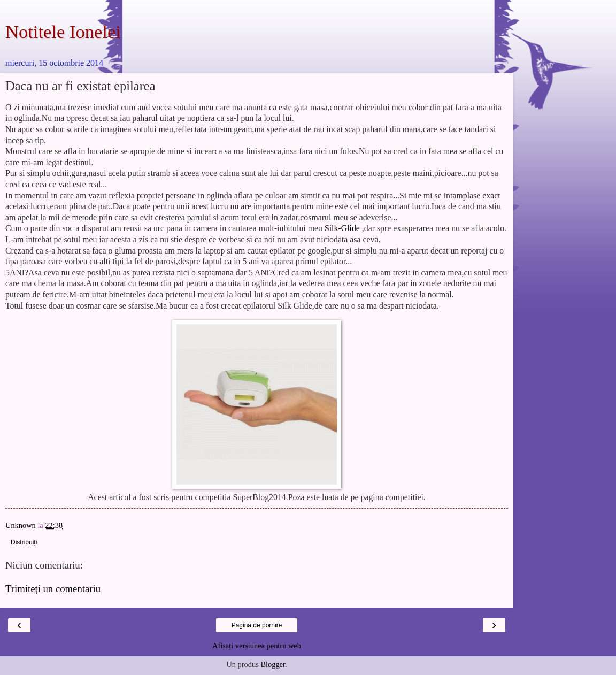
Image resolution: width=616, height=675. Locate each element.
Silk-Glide (342, 228)
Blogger (273, 664)
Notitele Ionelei (63, 32)
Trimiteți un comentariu (53, 589)
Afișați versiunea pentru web (257, 646)
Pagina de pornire (257, 625)
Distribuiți (24, 542)
